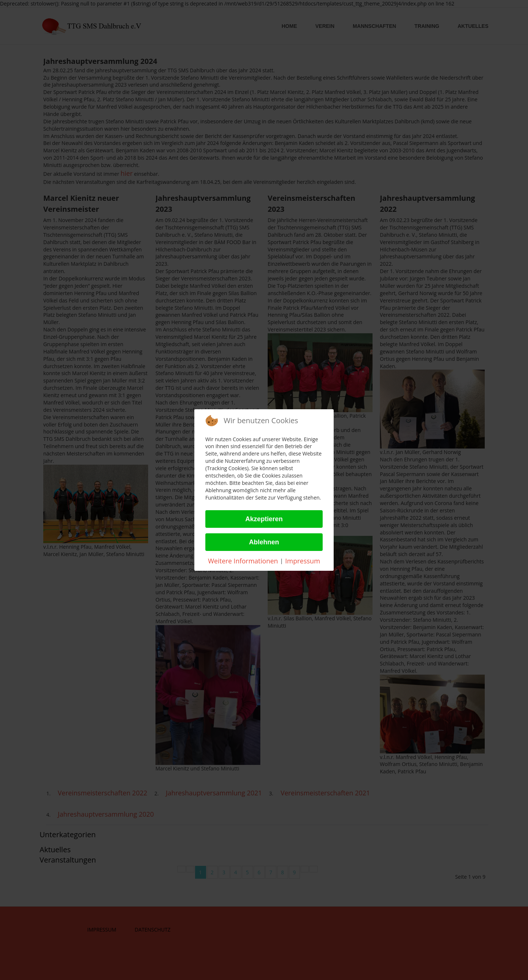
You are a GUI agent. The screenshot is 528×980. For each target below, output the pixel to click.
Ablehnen (264, 542)
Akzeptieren (264, 519)
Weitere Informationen (243, 561)
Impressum (303, 561)
